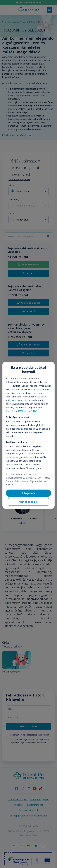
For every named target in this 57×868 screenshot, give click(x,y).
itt (13, 400)
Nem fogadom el (29, 502)
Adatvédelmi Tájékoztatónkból (22, 411)
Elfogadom (29, 493)
